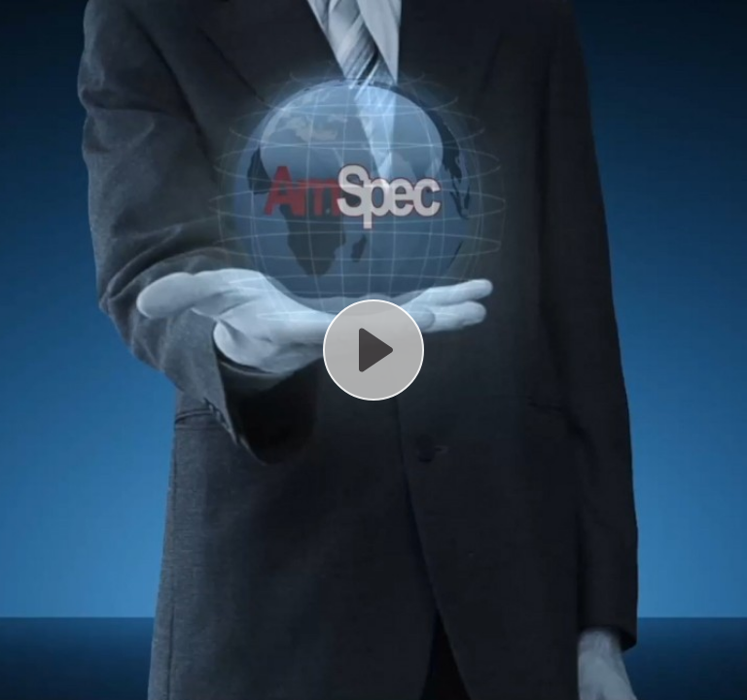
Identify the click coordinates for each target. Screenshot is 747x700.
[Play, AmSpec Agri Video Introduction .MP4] (373, 350)
